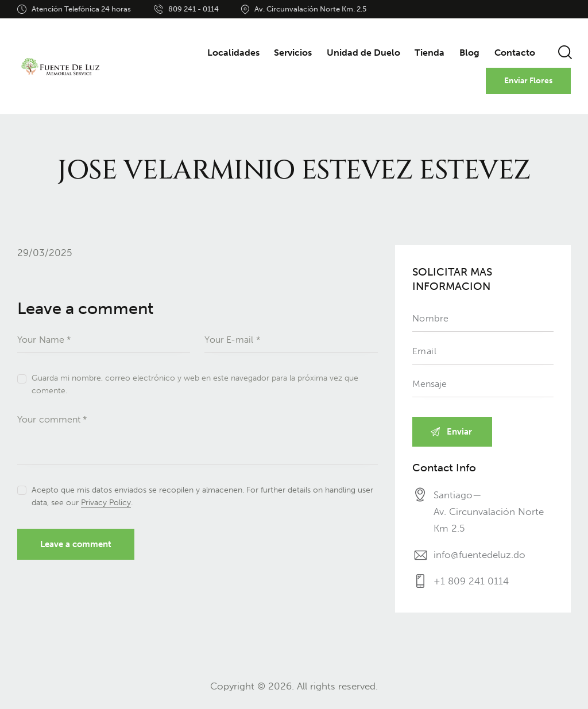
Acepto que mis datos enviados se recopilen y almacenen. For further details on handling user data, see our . (202, 496)
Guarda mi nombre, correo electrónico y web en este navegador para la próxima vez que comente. (195, 384)
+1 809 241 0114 (471, 581)
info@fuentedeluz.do (479, 555)
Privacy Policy (106, 503)
